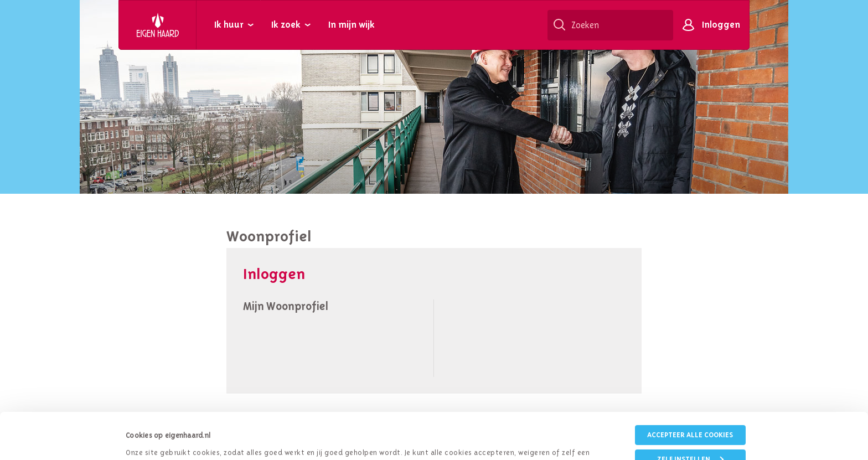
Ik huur (229, 24)
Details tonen (148, 437)
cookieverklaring (498, 419)
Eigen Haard (158, 25)
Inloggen (721, 24)
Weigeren (690, 436)
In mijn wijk (352, 24)
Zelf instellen (690, 413)
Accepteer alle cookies (690, 388)
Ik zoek (286, 24)
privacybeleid (414, 419)
